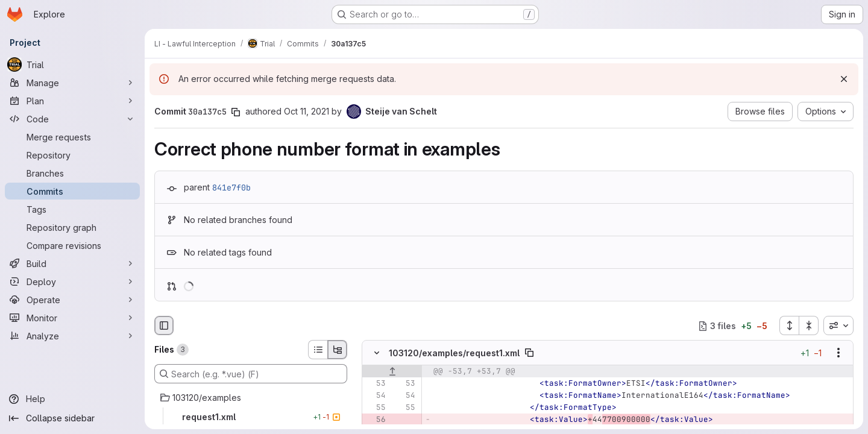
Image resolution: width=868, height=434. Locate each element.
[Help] (72, 399)
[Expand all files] (789, 325)
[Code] (72, 119)
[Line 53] (376, 384)
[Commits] (72, 191)
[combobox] (838, 325)
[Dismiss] (844, 79)
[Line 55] (376, 408)
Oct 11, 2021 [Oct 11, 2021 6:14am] (307, 111)
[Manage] (72, 83)
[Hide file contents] (377, 353)
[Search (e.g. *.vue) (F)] (251, 374)
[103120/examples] (251, 398)
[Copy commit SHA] (236, 112)
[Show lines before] (392, 372)
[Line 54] (376, 396)
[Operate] (72, 300)
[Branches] (72, 173)
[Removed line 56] (376, 420)
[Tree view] (338, 350)
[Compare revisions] (72, 245)
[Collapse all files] (809, 325)
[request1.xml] (251, 417)
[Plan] (72, 101)
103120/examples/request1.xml (454, 353)
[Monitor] (72, 318)
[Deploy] (72, 281)
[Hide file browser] (164, 325)
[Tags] (72, 209)
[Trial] (72, 64)
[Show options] (838, 353)
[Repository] (72, 155)
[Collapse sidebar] (72, 418)
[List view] (318, 350)
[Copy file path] (529, 353)
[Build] (72, 263)
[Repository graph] (72, 227)
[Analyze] (72, 336)
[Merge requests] (72, 137)
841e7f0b (231, 187)
